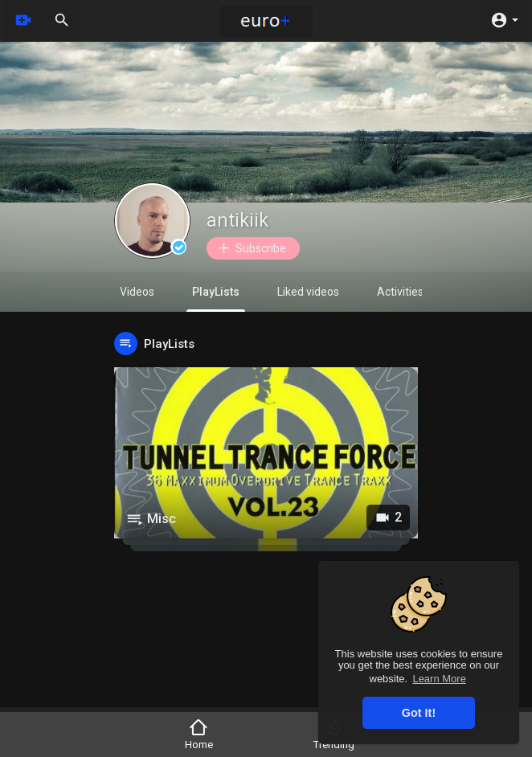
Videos (137, 292)
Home (199, 734)
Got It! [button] (419, 713)
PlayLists (216, 299)
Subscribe (251, 248)
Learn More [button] (439, 679)
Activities (400, 292)
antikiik (237, 221)
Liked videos (308, 292)
